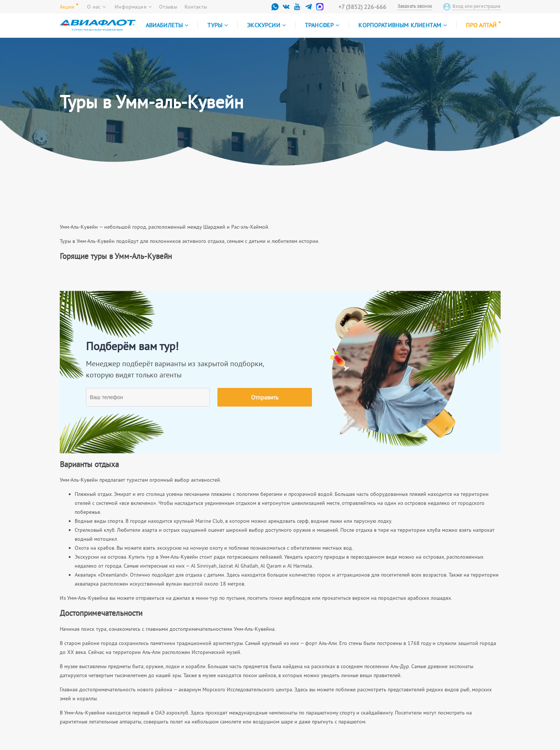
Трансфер (322, 25)
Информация (133, 7)
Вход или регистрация (477, 6)
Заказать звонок (415, 6)
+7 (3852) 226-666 (362, 7)
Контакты (196, 7)
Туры (218, 25)
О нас (96, 7)
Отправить (265, 397)
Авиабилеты (167, 25)
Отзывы (168, 7)
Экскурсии (266, 25)
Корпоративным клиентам (403, 25)
